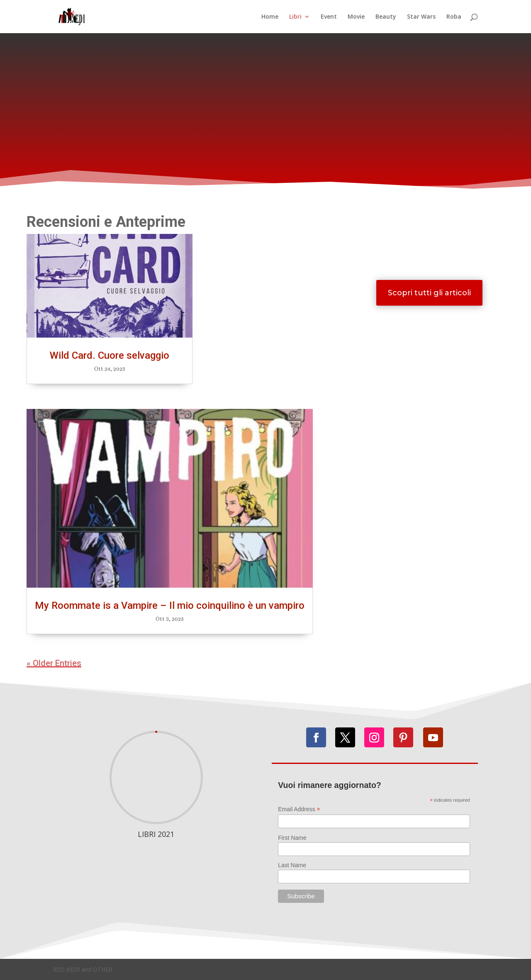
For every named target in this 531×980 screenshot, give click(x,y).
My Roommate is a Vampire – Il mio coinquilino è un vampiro (170, 606)
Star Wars (421, 17)
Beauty (386, 17)
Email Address (299, 809)
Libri (295, 17)
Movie (356, 17)
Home (270, 17)
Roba (454, 17)
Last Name (292, 865)
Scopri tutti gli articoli (429, 293)
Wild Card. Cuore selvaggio (110, 355)
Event (329, 17)
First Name (292, 838)
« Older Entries (54, 663)
